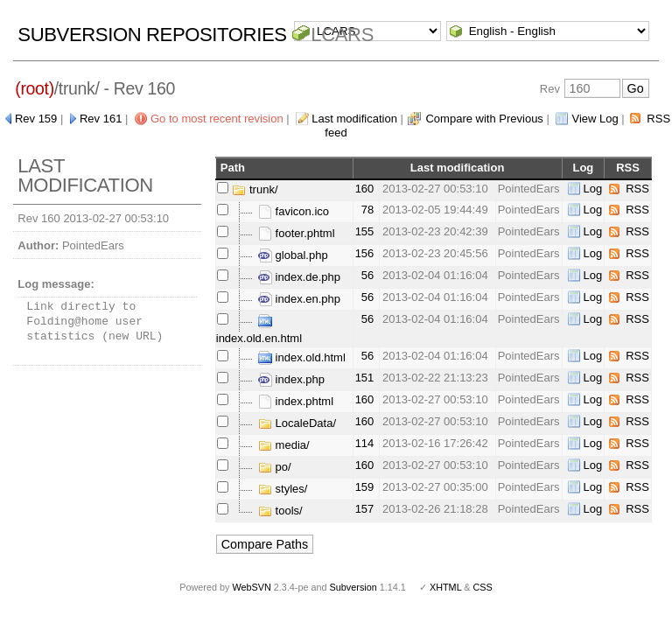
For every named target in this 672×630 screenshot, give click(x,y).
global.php (293, 255)
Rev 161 (101, 119)
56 (367, 275)
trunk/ (255, 189)
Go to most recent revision (217, 119)
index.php (291, 379)
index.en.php (299, 299)
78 (367, 210)
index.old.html (302, 357)
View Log (595, 119)
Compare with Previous (484, 119)
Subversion (353, 587)
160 (365, 189)
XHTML (445, 587)
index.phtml (296, 401)
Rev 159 (36, 119)
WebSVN (251, 587)
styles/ (283, 489)
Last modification (354, 119)
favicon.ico (294, 211)
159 (365, 487)
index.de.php (299, 277)
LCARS (342, 35)
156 (365, 253)
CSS (483, 587)
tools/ (280, 511)
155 (365, 231)
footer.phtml (297, 233)
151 (365, 378)
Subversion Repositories (152, 35)
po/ (275, 467)
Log (593, 189)
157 (365, 509)
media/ (284, 445)
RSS (637, 189)
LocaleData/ (297, 423)
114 (365, 443)
